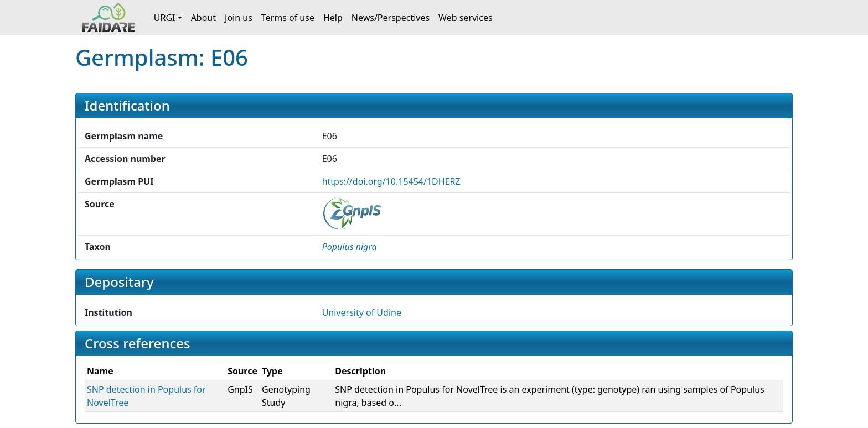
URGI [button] (165, 18)
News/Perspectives (391, 18)
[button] (350, 247)
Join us (239, 18)
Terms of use (288, 18)
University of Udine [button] (362, 312)
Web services (466, 18)
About (203, 18)
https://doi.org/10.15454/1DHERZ (391, 181)
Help (333, 18)
